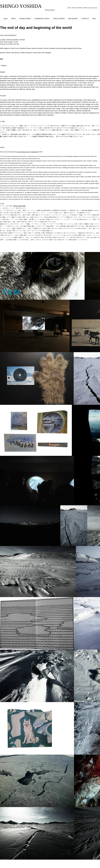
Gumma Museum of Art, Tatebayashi (27, 152)
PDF (2, 59)
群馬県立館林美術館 (19, 206)
